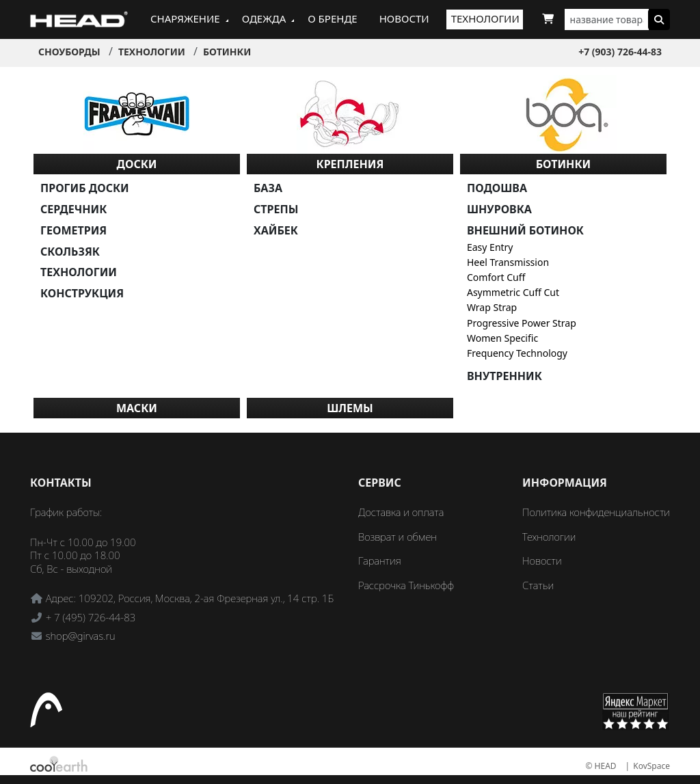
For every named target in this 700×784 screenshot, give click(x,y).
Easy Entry (490, 247)
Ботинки (227, 52)
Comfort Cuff (496, 277)
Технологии (485, 18)
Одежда (264, 18)
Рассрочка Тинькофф (406, 585)
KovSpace (651, 766)
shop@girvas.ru (81, 636)
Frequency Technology (517, 353)
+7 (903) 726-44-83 (620, 52)
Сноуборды (69, 52)
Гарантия (380, 560)
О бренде (332, 18)
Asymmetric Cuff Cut (513, 292)
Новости (404, 18)
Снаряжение (185, 18)
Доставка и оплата (401, 512)
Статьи (538, 585)
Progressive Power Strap (522, 323)
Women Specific (502, 338)
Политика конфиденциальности (596, 512)
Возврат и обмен (398, 537)
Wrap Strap (492, 307)
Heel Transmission (508, 262)
